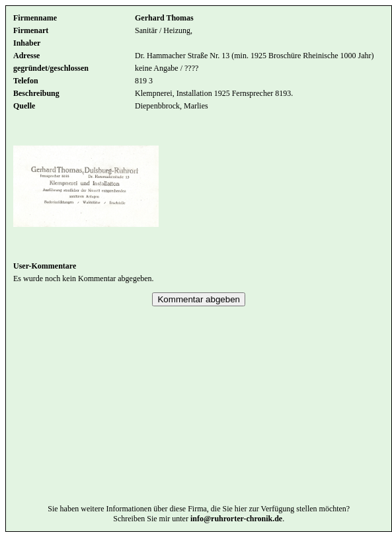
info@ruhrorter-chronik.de (236, 538)
